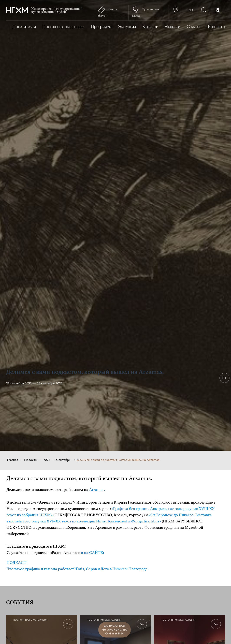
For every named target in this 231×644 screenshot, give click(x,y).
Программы (101, 27)
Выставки (150, 27)
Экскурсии (127, 27)
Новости (172, 27)
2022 (47, 460)
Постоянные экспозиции (63, 27)
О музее (194, 27)
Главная (12, 460)
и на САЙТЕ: (92, 553)
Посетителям (24, 27)
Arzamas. (97, 490)
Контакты (217, 27)
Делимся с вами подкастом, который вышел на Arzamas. (118, 460)
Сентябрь (63, 460)
